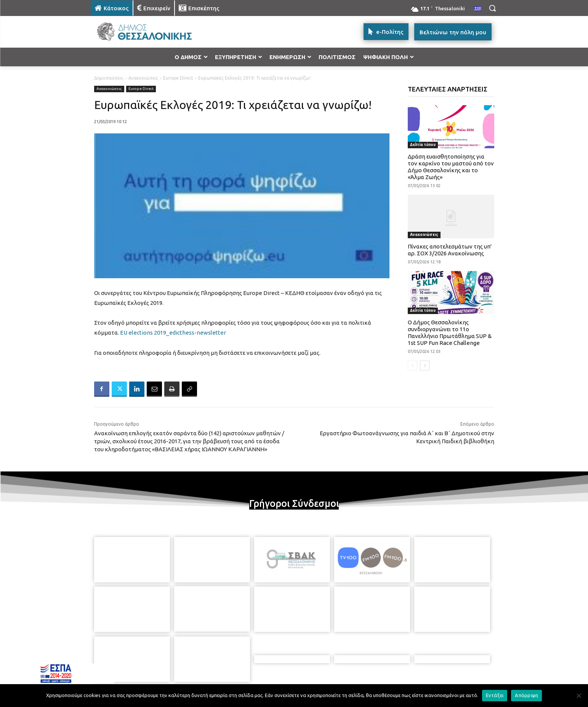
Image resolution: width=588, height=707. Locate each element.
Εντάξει (495, 695)
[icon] (347, 665)
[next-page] (425, 366)
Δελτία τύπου (423, 145)
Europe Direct (178, 78)
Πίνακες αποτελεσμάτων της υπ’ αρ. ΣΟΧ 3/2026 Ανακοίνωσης (450, 250)
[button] (492, 8)
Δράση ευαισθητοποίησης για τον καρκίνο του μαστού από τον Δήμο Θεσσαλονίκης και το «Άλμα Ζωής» (451, 167)
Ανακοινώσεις (143, 78)
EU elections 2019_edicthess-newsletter (173, 333)
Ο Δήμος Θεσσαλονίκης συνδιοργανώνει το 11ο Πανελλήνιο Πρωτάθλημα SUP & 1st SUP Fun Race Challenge (450, 333)
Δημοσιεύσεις (109, 78)
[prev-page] (413, 366)
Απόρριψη (526, 695)
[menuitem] (478, 9)
